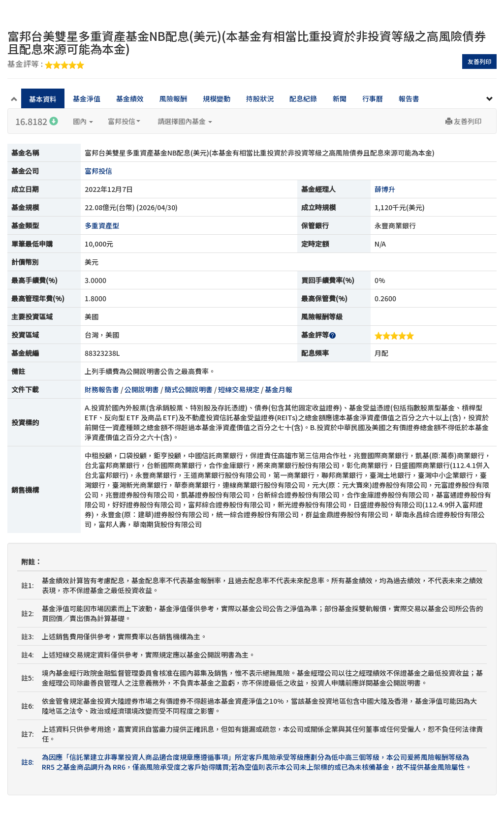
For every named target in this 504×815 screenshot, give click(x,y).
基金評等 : (46, 64)
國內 (83, 121)
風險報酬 (173, 98)
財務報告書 (102, 389)
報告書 (409, 98)
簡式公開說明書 (189, 389)
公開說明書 (142, 389)
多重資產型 (102, 225)
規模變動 (217, 98)
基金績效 (130, 98)
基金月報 (279, 389)
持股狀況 (260, 98)
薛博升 (385, 189)
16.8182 (37, 121)
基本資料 (43, 99)
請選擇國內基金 (185, 121)
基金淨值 (87, 98)
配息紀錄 (303, 98)
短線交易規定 (239, 389)
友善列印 (479, 61)
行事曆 (373, 98)
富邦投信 (124, 121)
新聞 (340, 98)
